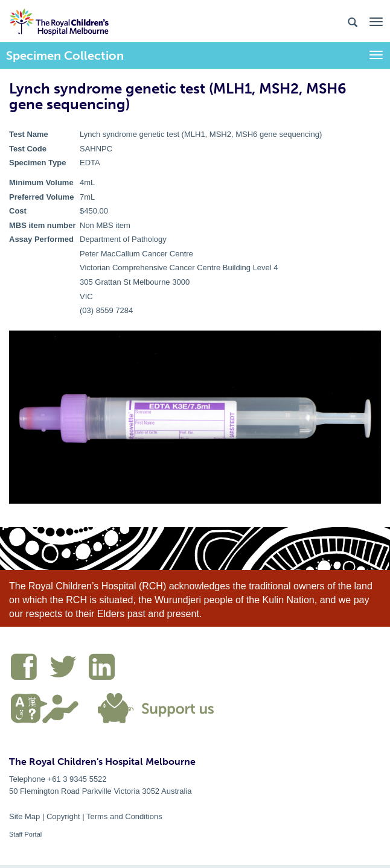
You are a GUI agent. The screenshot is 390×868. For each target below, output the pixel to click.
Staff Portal (25, 834)
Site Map (24, 816)
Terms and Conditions (124, 816)
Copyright (63, 816)
